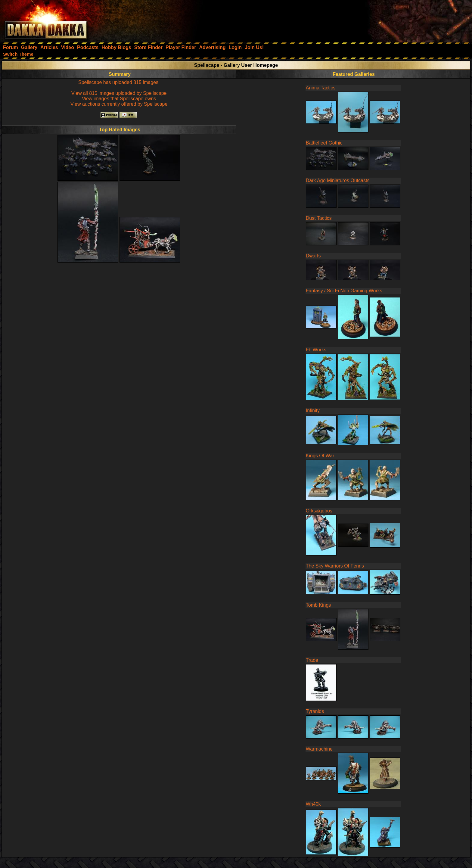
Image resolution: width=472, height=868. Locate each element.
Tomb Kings (318, 605)
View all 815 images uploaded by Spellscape (119, 93)
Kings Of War (320, 456)
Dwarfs (313, 256)
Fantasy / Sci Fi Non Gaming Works (344, 291)
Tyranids (315, 711)
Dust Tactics (319, 218)
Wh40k (313, 804)
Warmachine (319, 749)
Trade (312, 660)
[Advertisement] (391, 20)
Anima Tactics (321, 88)
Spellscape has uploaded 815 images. (119, 82)
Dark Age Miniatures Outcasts (338, 180)
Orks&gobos (319, 511)
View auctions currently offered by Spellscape (119, 104)
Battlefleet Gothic (324, 143)
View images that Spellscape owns (119, 99)
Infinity (313, 411)
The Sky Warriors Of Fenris (335, 566)
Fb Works (316, 350)
